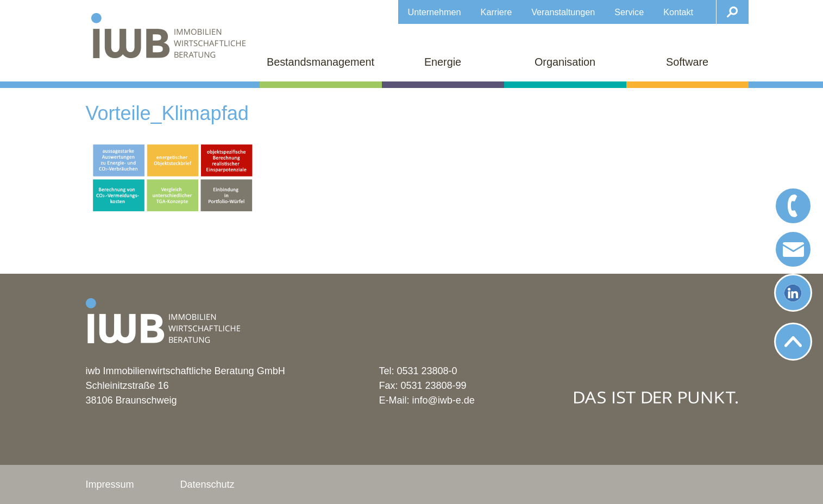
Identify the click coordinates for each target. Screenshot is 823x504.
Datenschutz (208, 484)
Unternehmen (435, 12)
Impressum (110, 484)
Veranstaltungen (563, 12)
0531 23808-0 (427, 371)
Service (629, 12)
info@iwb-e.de (444, 400)
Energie (443, 62)
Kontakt (678, 12)
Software (687, 62)
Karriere (497, 12)
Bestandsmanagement (321, 62)
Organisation (565, 62)
